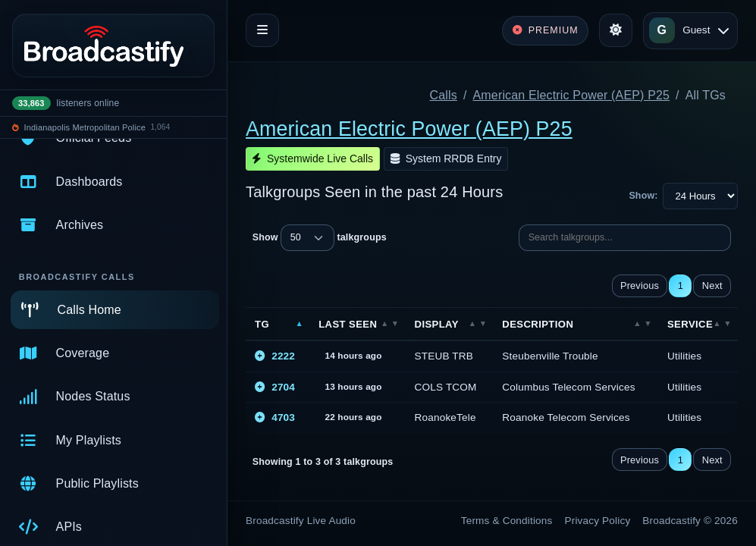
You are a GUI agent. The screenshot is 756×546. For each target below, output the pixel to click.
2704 (275, 387)
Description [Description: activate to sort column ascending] (538, 324)
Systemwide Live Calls (313, 158)
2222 (275, 356)
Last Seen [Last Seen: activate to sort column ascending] (348, 324)
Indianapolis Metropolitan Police (85, 127)
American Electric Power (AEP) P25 (572, 95)
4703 (275, 417)
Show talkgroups (320, 238)
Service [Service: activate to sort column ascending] (690, 324)
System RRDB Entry (446, 158)
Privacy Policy (598, 521)
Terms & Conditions (507, 521)
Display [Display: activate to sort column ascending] (437, 324)
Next (712, 286)
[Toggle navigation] (262, 30)
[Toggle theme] (616, 30)
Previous (640, 286)
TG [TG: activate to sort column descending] (262, 324)
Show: (643, 196)
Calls (444, 95)
